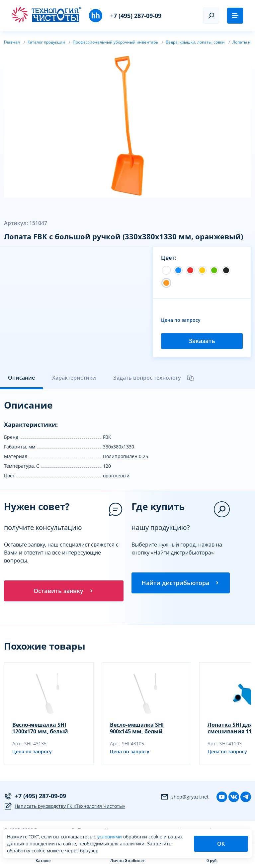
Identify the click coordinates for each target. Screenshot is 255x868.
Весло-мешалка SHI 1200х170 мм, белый (40, 728)
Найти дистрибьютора (181, 583)
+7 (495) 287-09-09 (136, 16)
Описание (21, 378)
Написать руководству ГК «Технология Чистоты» (65, 806)
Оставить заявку (64, 591)
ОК (221, 844)
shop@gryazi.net (184, 797)
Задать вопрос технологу (154, 378)
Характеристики (74, 378)
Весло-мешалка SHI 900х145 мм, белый (137, 728)
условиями (110, 837)
